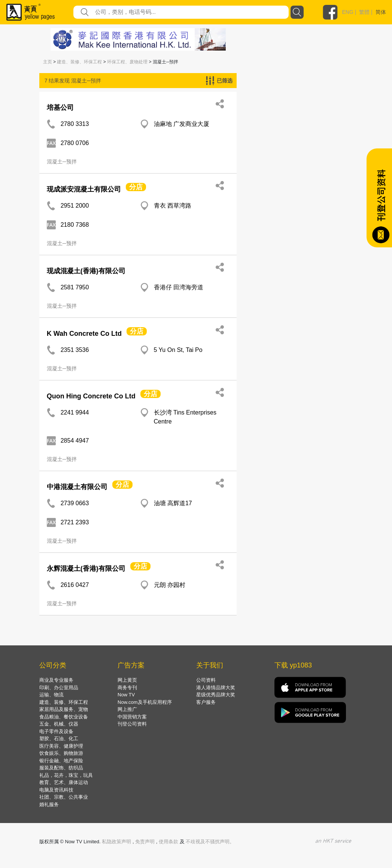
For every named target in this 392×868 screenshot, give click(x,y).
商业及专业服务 (56, 680)
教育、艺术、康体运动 (64, 782)
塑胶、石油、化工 (59, 739)
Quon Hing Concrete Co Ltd (91, 396)
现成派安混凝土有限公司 (84, 189)
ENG (348, 12)
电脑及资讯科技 (56, 790)
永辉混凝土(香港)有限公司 (86, 569)
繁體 (364, 12)
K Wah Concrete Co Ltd (84, 334)
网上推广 (127, 709)
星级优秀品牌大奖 (216, 695)
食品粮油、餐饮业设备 (64, 717)
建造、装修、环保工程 (79, 62)
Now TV (126, 695)
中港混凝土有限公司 (77, 487)
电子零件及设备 (56, 731)
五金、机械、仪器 (59, 724)
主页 (48, 62)
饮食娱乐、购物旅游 (61, 753)
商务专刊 (127, 688)
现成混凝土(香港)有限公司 (86, 271)
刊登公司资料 (132, 724)
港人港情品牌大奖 (216, 688)
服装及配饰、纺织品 (61, 768)
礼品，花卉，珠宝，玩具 (66, 775)
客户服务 (206, 702)
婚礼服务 (49, 804)
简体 (381, 12)
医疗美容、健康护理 (61, 746)
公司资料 (206, 680)
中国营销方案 (132, 717)
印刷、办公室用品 (59, 688)
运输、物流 (51, 695)
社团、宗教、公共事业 (64, 797)
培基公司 (60, 108)
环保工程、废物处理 (127, 62)
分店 (136, 187)
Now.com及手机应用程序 (145, 702)
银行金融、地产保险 (61, 761)
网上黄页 (127, 680)
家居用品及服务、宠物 (64, 709)
